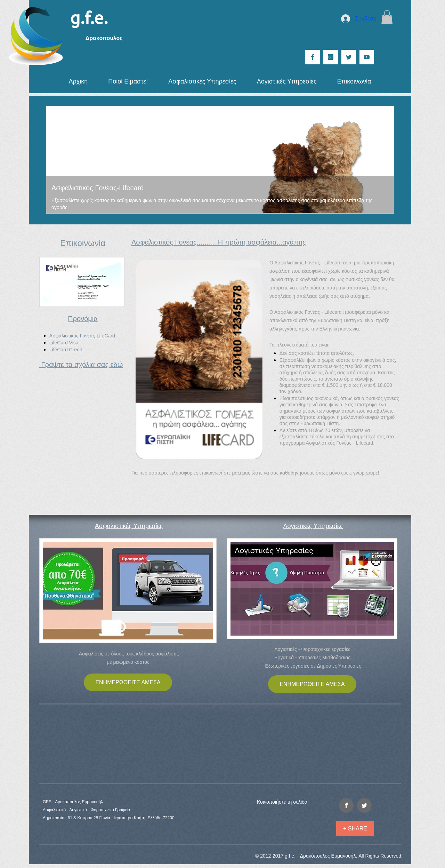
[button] (387, 17)
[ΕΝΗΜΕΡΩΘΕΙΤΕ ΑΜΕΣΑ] (128, 682)
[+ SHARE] (355, 829)
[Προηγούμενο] (56, 160)
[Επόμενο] (384, 160)
